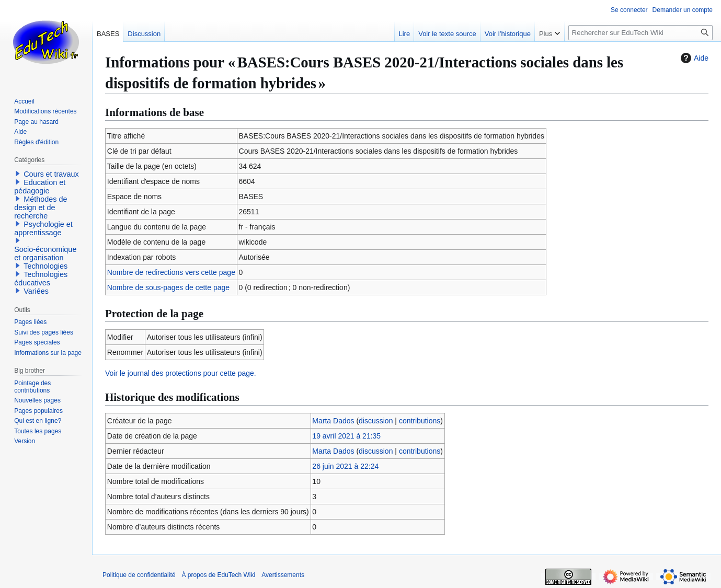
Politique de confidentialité (139, 575)
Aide (693, 58)
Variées (36, 291)
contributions (420, 421)
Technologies (45, 266)
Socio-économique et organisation (45, 253)
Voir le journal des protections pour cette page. (181, 373)
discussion (376, 421)
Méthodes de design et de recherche (41, 207)
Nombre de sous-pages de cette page (168, 287)
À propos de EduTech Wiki (218, 575)
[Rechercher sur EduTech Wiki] (640, 33)
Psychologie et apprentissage (43, 228)
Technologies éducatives (41, 279)
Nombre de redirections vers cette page (171, 272)
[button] (18, 174)
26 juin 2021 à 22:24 (345, 466)
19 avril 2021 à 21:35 (346, 436)
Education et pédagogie (40, 187)
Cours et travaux (51, 174)
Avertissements (283, 575)
